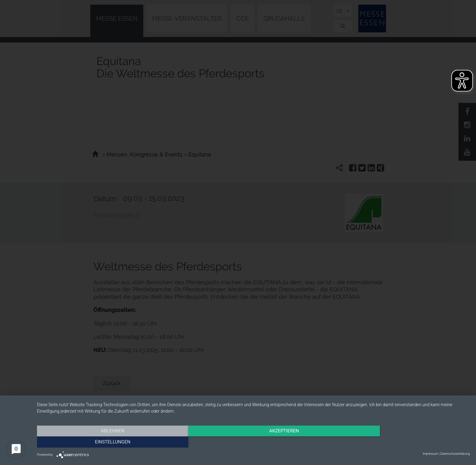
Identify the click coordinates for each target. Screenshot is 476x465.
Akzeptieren (253, 442)
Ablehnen (102, 442)
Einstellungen (405, 442)
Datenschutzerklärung (455, 454)
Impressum (430, 454)
